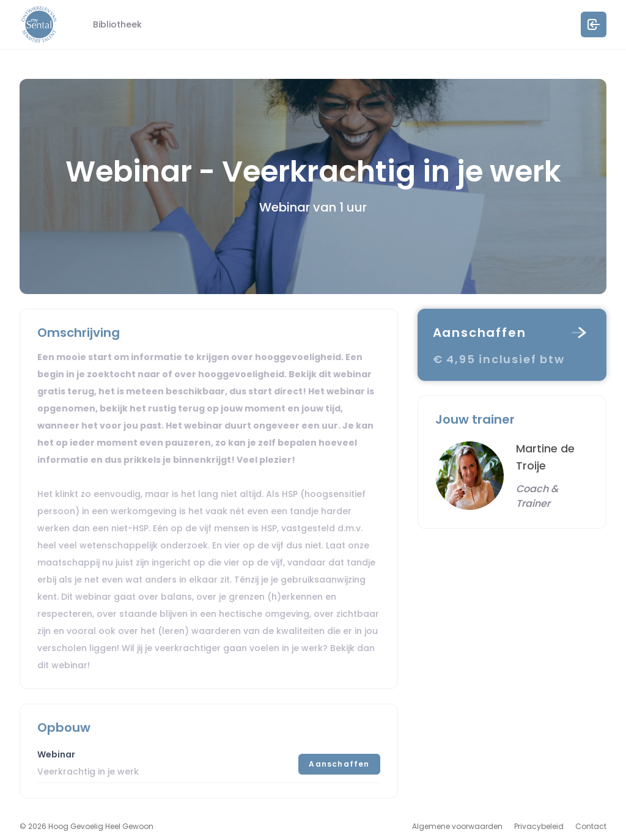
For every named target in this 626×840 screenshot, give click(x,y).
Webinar (56, 754)
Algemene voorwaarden (457, 826)
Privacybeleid (539, 826)
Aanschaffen (339, 764)
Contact (591, 826)
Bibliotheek (117, 24)
